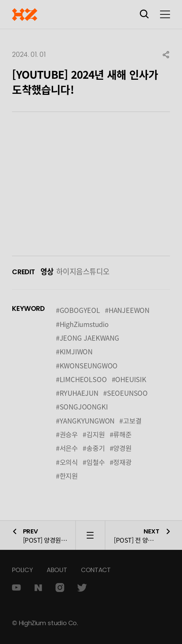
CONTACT (96, 570)
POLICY (22, 570)
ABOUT (57, 570)
